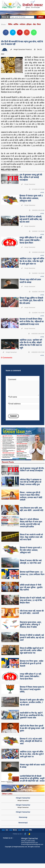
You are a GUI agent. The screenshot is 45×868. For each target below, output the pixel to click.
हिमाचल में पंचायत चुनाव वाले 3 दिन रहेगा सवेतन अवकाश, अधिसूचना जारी (31, 198)
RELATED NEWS (9, 170)
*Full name (13, 397)
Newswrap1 (23, 823)
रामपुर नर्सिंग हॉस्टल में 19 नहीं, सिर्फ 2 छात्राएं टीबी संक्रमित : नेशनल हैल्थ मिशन (31, 240)
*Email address (14, 404)
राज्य (23, 830)
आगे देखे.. (42, 193)
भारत (7, 830)
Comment (12, 379)
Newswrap (23, 817)
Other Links (7, 794)
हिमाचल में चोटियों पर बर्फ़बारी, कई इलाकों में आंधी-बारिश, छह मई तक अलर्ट (31, 219)
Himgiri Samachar (23, 798)
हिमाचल (15, 830)
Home (3, 24)
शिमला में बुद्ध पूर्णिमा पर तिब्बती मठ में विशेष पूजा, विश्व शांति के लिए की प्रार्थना (31, 301)
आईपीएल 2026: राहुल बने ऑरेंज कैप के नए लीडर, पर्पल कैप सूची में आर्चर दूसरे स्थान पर (32, 261)
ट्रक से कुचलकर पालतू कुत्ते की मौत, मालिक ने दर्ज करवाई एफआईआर (31, 177)
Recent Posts (8, 462)
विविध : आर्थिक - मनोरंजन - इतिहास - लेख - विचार (24, 24)
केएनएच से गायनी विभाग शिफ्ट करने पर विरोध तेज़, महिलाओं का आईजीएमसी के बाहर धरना (32, 322)
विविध (30, 830)
